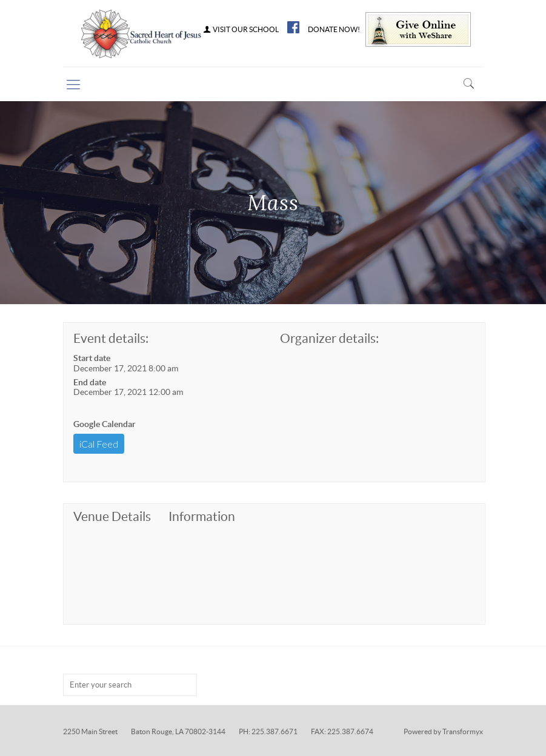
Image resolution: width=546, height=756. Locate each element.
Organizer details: (329, 338)
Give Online (418, 29)
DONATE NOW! (334, 30)
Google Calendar (105, 424)
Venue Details (112, 516)
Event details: (111, 338)
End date (90, 382)
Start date (92, 358)
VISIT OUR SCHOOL (241, 30)
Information (202, 516)
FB (293, 27)
